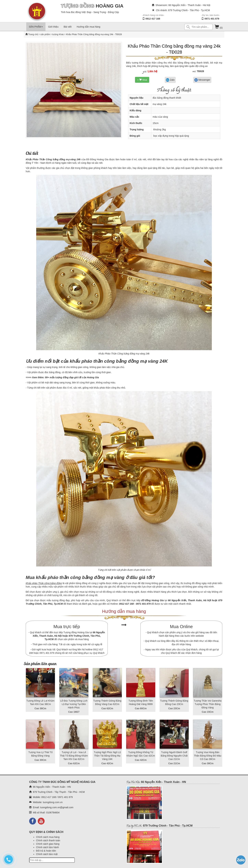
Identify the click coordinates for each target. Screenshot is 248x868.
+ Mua (142, 80)
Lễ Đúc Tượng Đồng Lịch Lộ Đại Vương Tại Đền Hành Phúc (74, 704)
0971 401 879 (212, 19)
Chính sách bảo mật (47, 854)
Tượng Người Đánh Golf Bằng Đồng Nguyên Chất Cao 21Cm (174, 756)
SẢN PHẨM (36, 27)
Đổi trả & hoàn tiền (46, 851)
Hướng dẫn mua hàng (88, 27)
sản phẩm (45, 34)
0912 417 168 (153, 19)
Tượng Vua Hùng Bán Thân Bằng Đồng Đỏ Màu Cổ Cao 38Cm (208, 756)
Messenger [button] (202, 80)
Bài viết (68, 27)
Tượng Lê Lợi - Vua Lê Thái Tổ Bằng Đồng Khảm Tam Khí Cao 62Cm (74, 756)
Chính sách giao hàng (48, 844)
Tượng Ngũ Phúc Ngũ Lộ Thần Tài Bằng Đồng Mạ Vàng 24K (107, 756)
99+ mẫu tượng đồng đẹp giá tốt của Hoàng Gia (72, 377)
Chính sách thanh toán (48, 840)
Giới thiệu (53, 27)
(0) (219, 28)
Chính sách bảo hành (47, 847)
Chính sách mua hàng (48, 837)
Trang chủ (33, 34)
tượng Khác (58, 34)
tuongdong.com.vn (53, 802)
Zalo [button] (170, 80)
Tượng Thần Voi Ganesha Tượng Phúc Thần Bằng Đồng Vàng (208, 704)
